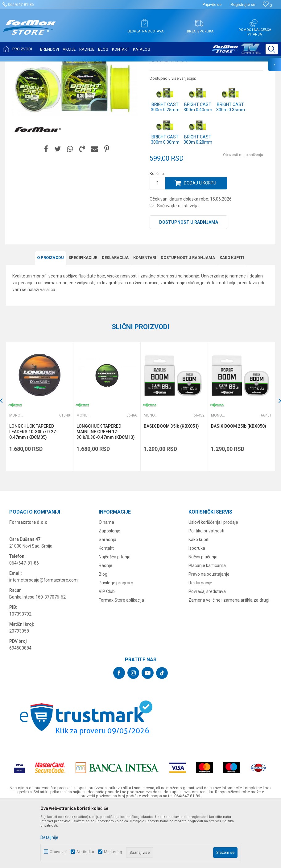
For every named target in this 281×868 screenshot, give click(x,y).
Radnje (105, 626)
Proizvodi (41, 66)
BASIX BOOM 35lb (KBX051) (172, 487)
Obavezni (58, 852)
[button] (272, 49)
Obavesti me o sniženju (243, 216)
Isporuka (197, 608)
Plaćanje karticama (207, 626)
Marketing (113, 852)
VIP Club (107, 652)
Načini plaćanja (203, 617)
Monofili (80, 66)
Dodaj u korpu (200, 244)
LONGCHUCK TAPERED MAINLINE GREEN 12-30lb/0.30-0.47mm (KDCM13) (106, 493)
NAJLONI (61, 66)
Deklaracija (115, 318)
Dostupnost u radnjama (189, 283)
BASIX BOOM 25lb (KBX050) (239, 487)
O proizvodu (50, 318)
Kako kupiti (232, 318)
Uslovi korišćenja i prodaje (213, 582)
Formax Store (17, 66)
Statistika (85, 852)
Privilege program (116, 643)
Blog (103, 634)
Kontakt (106, 608)
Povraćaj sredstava (207, 652)
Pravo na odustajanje (209, 634)
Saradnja (107, 600)
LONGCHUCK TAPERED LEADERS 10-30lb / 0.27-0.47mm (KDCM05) (34, 493)
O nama (106, 582)
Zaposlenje (110, 591)
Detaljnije (49, 837)
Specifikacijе (83, 318)
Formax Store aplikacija (121, 660)
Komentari (145, 318)
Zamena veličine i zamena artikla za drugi (229, 660)
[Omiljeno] (267, 5)
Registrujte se (243, 4)
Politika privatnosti (206, 591)
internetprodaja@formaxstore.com (43, 640)
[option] (40, 467)
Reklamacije (200, 643)
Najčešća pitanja (115, 617)
